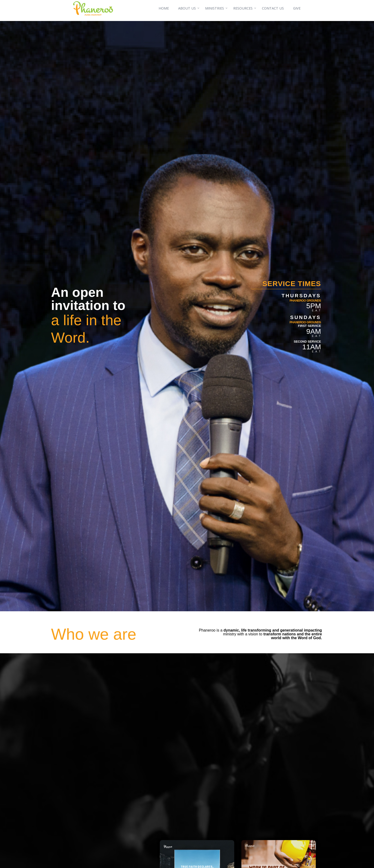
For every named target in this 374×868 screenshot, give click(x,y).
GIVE (297, 8)
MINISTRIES (215, 8)
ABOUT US (187, 8)
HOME (164, 8)
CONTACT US (273, 8)
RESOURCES (243, 8)
